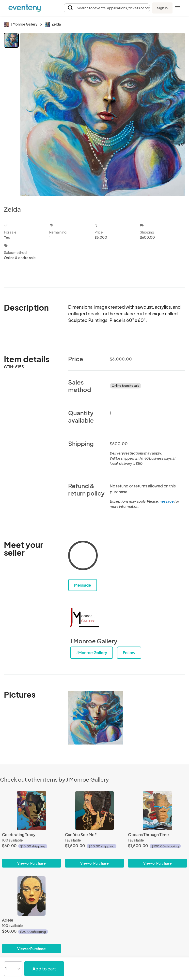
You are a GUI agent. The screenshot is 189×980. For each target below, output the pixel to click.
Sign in (162, 8)
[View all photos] (103, 115)
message (166, 501)
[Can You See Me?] (94, 811)
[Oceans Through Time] (157, 811)
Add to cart (44, 969)
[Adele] (31, 896)
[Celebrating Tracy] (31, 811)
